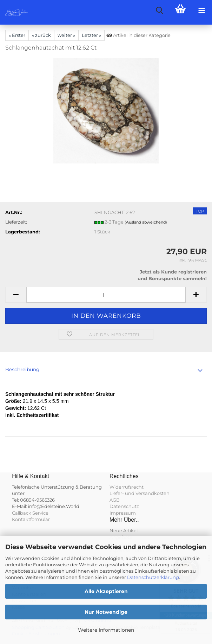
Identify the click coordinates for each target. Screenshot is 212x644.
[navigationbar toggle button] (201, 11)
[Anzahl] (106, 295)
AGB (115, 500)
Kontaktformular (31, 519)
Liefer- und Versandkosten (140, 493)
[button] (16, 295)
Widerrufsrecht (127, 487)
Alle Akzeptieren (106, 591)
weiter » (66, 35)
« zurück (41, 35)
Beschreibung (22, 369)
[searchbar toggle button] (159, 11)
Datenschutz (124, 506)
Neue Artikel (124, 530)
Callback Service (30, 513)
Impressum (123, 513)
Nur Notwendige (106, 612)
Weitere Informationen (106, 630)
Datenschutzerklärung (153, 577)
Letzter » (91, 35)
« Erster (17, 35)
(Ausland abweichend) (146, 222)
